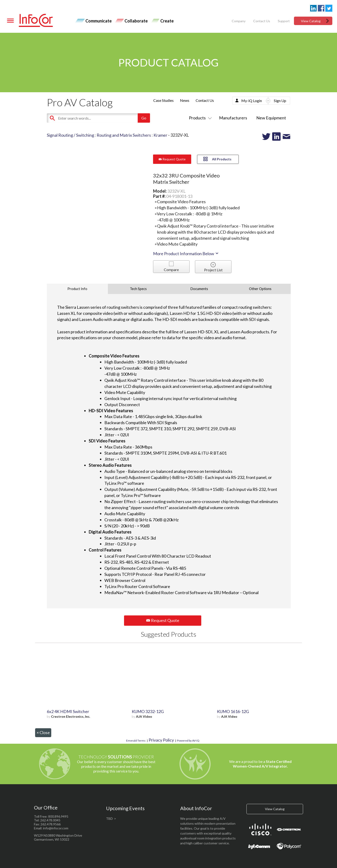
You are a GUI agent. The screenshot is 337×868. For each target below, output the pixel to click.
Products (199, 118)
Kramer (160, 135)
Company (239, 21)
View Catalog (311, 21)
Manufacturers (233, 118)
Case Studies (163, 100)
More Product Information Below (186, 254)
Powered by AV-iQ (188, 741)
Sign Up (280, 101)
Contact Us (262, 21)
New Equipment (271, 118)
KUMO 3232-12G (148, 711)
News (185, 100)
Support (284, 21)
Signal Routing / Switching (70, 135)
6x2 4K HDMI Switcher (68, 711)
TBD (109, 818)
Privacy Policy (161, 740)
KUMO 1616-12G (233, 711)
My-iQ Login (252, 101)
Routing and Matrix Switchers (124, 135)
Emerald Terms (136, 741)
